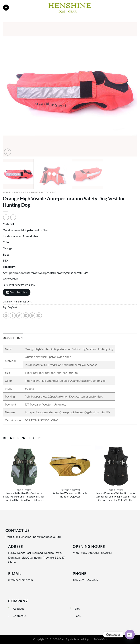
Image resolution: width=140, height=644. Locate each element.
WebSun (102, 639)
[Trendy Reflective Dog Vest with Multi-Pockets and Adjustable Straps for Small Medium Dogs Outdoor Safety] (24, 466)
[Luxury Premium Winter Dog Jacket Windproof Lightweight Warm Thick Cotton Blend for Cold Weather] (116, 466)
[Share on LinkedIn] (39, 315)
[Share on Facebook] (13, 315)
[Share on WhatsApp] (6, 315)
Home (7, 192)
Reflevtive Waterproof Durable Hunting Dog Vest (70, 495)
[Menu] (6, 8)
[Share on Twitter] (19, 315)
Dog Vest (12, 307)
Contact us (20, 616)
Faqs (78, 616)
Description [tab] (13, 338)
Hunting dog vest (44, 192)
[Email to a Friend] (26, 315)
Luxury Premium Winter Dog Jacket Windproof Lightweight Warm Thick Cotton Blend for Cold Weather (116, 496)
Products (21, 192)
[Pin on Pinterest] (32, 315)
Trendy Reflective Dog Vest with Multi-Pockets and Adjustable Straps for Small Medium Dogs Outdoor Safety (24, 497)
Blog (77, 608)
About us (19, 608)
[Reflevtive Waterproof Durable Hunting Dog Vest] (70, 466)
